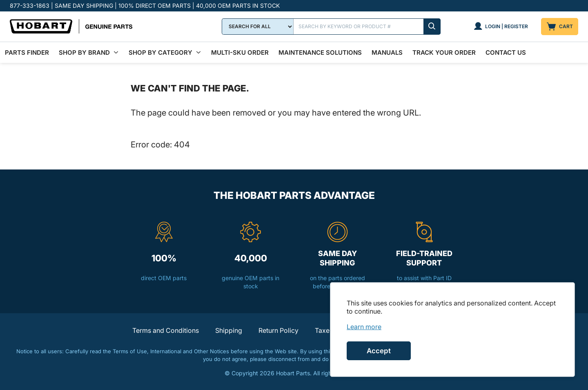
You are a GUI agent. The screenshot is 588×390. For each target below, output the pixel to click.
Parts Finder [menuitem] (27, 52)
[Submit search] (432, 27)
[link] (364, 327)
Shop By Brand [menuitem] (84, 52)
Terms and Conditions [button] (166, 330)
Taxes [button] (324, 330)
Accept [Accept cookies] (379, 351)
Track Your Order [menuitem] (444, 52)
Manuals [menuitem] (387, 52)
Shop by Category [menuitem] (160, 52)
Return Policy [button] (278, 330)
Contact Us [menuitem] (506, 52)
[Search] (367, 27)
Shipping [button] (229, 330)
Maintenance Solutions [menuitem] (320, 52)
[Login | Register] (501, 27)
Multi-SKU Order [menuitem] (240, 52)
